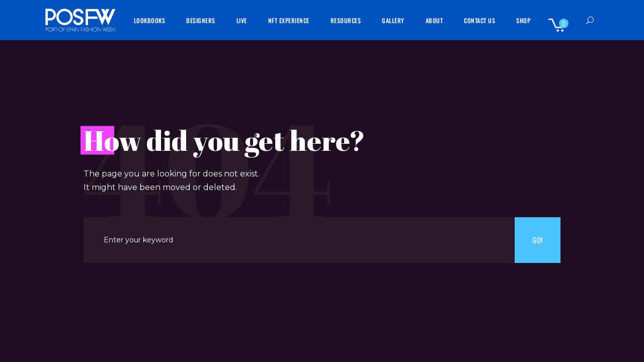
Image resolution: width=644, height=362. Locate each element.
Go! (537, 240)
